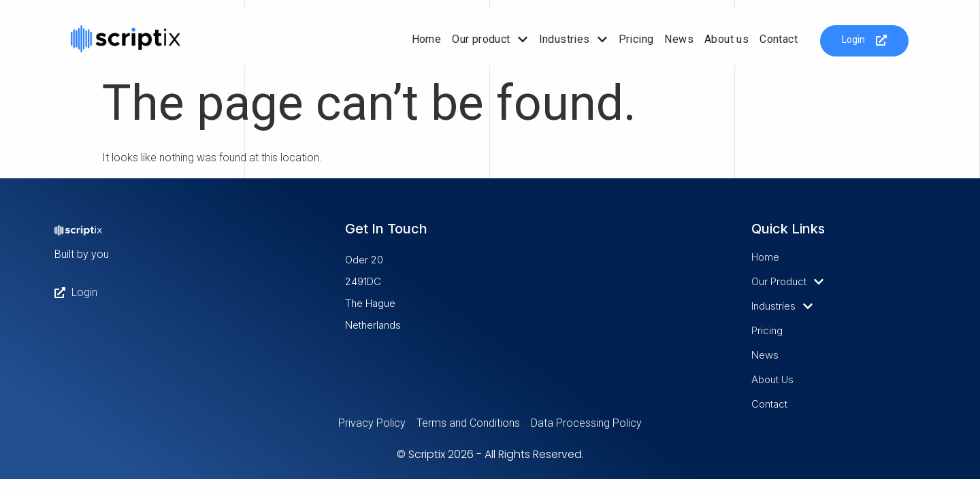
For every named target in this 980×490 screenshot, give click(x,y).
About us (726, 39)
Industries (573, 39)
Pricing (636, 39)
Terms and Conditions (468, 423)
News (679, 39)
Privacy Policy (372, 423)
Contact (779, 39)
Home (427, 39)
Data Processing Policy (586, 423)
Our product (490, 39)
